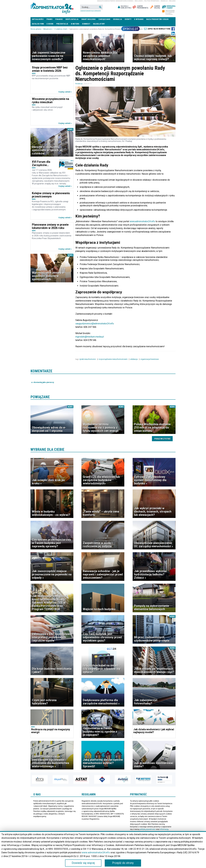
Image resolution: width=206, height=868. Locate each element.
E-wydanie (139, 19)
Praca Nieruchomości (130, 29)
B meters (75, 24)
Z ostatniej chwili (61, 29)
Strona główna (36, 29)
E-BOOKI (50, 24)
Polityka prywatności (152, 1)
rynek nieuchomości (88, 359)
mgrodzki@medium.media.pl (90, 337)
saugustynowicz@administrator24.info (95, 324)
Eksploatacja (72, 19)
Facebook (173, 29)
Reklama (172, 1)
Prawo (49, 19)
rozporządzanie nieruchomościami (113, 359)
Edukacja (118, 19)
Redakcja (164, 1)
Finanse (59, 19)
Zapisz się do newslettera (159, 29)
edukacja (134, 359)
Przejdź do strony (123, 863)
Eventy (128, 19)
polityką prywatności (148, 829)
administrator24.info (52, 7)
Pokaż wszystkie (162, 439)
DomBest (86, 24)
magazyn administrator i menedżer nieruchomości (115, 1)
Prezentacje (62, 24)
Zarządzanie (104, 19)
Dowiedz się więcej (83, 863)
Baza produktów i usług (157, 19)
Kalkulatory (99, 24)
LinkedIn (173, 33)
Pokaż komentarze (42, 382)
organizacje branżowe (150, 359)
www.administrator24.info (142, 221)
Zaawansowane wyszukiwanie (90, 11)
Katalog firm (38, 24)
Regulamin (139, 1)
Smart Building (88, 19)
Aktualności (38, 19)
